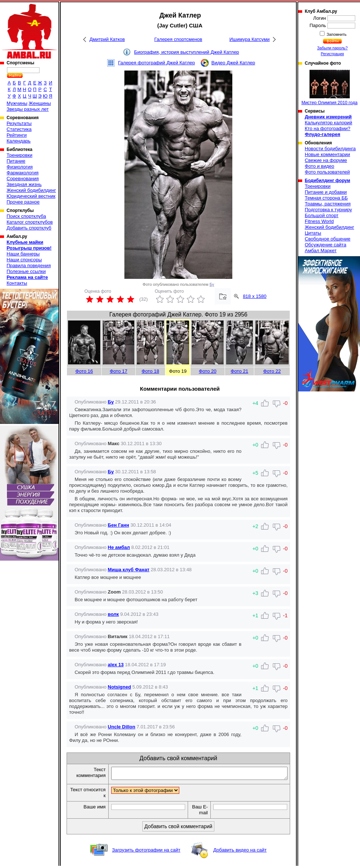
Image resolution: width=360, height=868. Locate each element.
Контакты (17, 283)
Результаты (19, 123)
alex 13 (116, 665)
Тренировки (19, 155)
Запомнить (336, 34)
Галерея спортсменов (178, 39)
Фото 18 (150, 371)
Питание (16, 161)
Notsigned (120, 687)
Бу (212, 284)
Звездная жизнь (24, 184)
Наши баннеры (23, 254)
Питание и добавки (326, 192)
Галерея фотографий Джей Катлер (157, 63)
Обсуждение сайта (325, 245)
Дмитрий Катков (107, 39)
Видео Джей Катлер (233, 63)
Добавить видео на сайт (240, 852)
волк (113, 614)
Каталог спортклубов (30, 222)
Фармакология (22, 173)
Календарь (19, 141)
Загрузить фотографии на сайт (146, 852)
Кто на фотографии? (328, 128)
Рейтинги (17, 135)
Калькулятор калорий (329, 123)
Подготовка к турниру (328, 210)
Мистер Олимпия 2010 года (329, 88)
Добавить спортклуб (29, 228)
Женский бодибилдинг (31, 190)
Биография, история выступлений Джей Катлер (187, 52)
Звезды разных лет (28, 109)
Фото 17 (119, 371)
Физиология (20, 167)
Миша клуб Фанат (129, 570)
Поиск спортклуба (26, 216)
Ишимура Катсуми (250, 39)
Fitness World (319, 221)
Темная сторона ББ (326, 198)
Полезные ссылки (26, 271)
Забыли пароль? (333, 48)
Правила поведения (29, 266)
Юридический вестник (31, 196)
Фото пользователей (327, 172)
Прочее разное (23, 202)
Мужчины (17, 103)
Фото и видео (320, 166)
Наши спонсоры (24, 260)
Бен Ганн (119, 525)
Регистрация (332, 54)
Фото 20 (208, 371)
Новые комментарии (327, 154)
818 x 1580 (255, 296)
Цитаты (313, 233)
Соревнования (23, 179)
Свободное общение (328, 239)
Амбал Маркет (321, 251)
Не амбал (119, 547)
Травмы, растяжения (328, 204)
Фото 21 (240, 371)
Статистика (19, 129)
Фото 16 (84, 371)
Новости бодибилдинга (330, 149)
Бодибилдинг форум (327, 181)
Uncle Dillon (122, 727)
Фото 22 (272, 371)
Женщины (40, 103)
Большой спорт (322, 215)
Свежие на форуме (326, 160)
